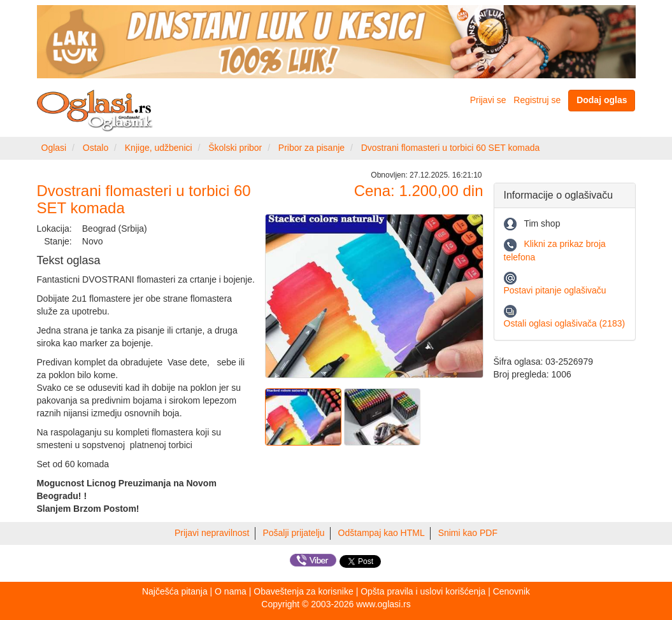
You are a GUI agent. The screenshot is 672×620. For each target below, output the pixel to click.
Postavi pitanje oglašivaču (555, 290)
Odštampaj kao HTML (382, 533)
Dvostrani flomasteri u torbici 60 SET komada (451, 148)
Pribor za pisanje (311, 148)
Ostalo (96, 148)
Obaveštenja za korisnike (303, 591)
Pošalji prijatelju (293, 533)
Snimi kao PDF (468, 533)
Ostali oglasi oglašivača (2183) (565, 323)
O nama (231, 591)
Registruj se (537, 100)
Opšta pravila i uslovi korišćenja (423, 591)
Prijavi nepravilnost (212, 533)
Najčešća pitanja (175, 591)
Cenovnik (511, 591)
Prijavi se (488, 100)
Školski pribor (235, 148)
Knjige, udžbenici (159, 148)
